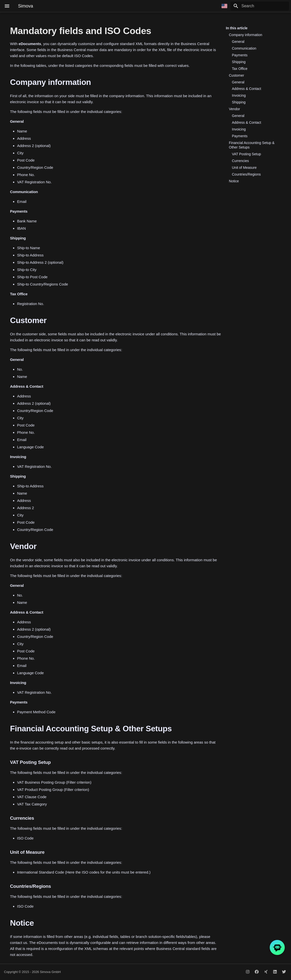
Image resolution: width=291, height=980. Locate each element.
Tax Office (240, 69)
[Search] (260, 6)
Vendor (234, 109)
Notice (234, 181)
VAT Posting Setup (246, 154)
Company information (246, 35)
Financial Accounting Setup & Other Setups (252, 145)
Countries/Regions (246, 174)
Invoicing (239, 95)
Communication (244, 48)
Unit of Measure (244, 168)
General (238, 42)
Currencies (240, 161)
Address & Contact (247, 89)
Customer (237, 75)
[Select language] (224, 6)
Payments (240, 55)
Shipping (239, 62)
